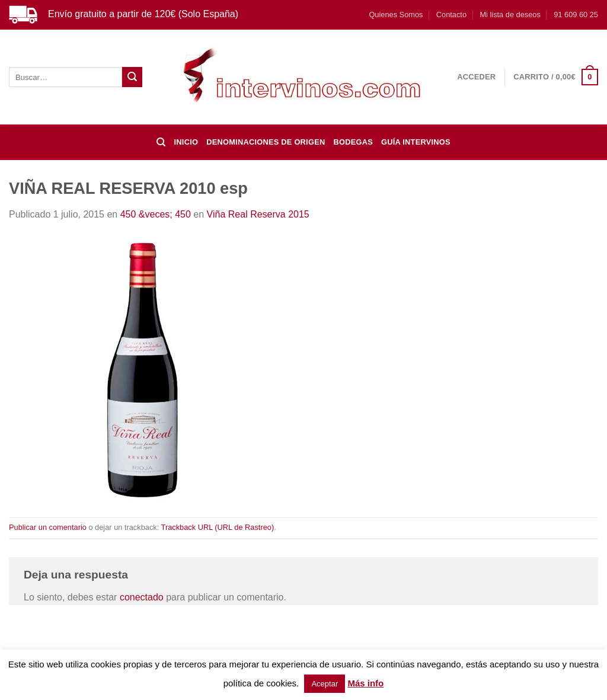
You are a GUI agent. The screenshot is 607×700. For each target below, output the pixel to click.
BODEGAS (353, 142)
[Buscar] (161, 142)
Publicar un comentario (48, 527)
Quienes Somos (396, 15)
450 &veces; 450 (156, 214)
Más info (365, 683)
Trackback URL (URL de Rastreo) (218, 527)
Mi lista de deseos (510, 15)
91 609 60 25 (576, 15)
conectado (142, 597)
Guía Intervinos (416, 142)
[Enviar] (132, 77)
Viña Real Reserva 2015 (258, 214)
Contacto (451, 15)
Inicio (186, 142)
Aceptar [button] (325, 684)
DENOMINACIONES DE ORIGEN (266, 142)
